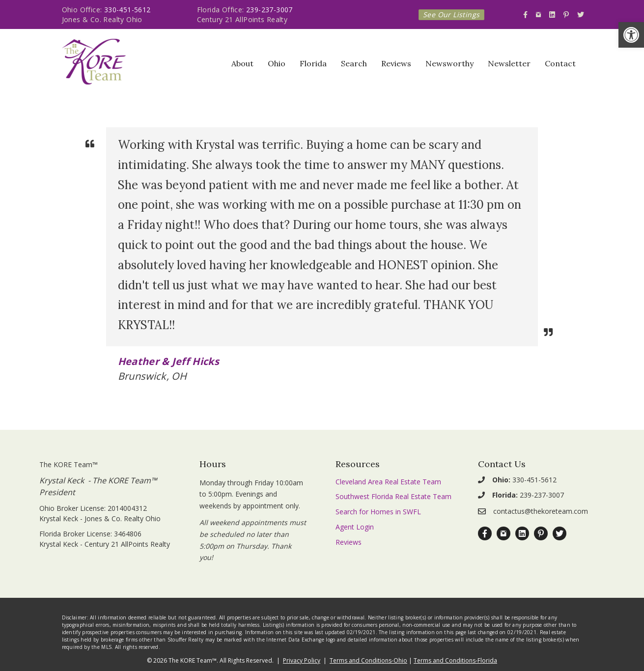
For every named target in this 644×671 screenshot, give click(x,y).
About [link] (242, 63)
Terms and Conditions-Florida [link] (455, 660)
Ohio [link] (277, 63)
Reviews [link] (396, 63)
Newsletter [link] (509, 63)
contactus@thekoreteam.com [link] (541, 511)
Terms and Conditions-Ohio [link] (368, 660)
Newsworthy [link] (449, 63)
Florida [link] (313, 63)
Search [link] (354, 63)
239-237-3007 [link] (269, 10)
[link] (631, 35)
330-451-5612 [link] (127, 10)
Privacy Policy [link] (302, 660)
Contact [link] (560, 63)
